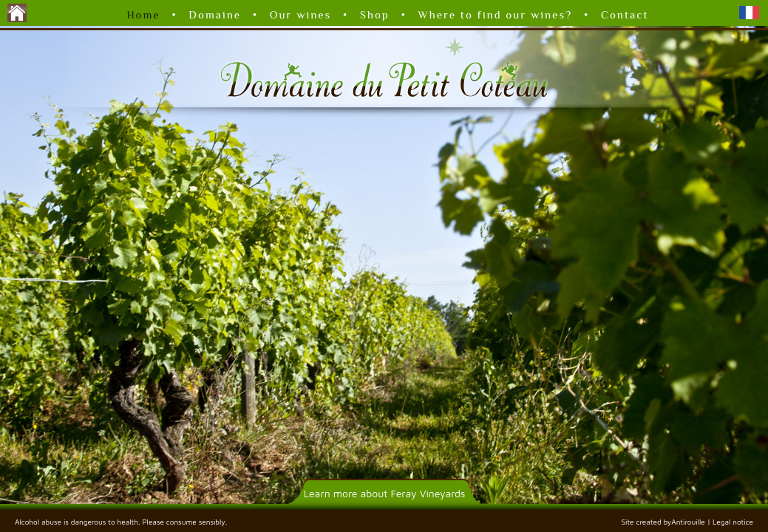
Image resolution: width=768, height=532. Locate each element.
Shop (375, 14)
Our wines (301, 14)
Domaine (215, 14)
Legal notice (733, 522)
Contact (625, 14)
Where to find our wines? (496, 14)
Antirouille (688, 522)
